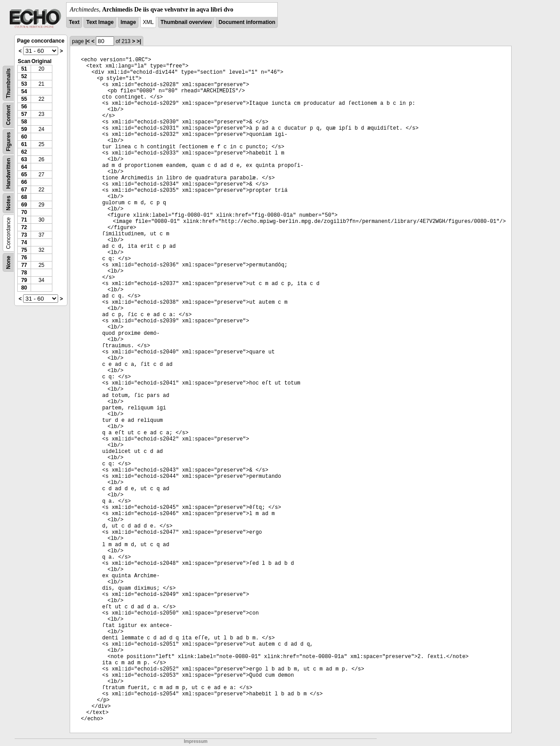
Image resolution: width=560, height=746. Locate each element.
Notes (8, 203)
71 (24, 220)
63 (24, 159)
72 (24, 227)
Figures (8, 141)
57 (24, 114)
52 (24, 76)
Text (74, 22)
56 (24, 107)
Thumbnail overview (186, 22)
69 (24, 205)
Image (128, 22)
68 (24, 197)
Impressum (195, 741)
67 (24, 190)
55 (24, 99)
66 (24, 182)
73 (24, 235)
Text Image (100, 22)
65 (24, 175)
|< (87, 41)
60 (24, 137)
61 (24, 144)
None (8, 262)
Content (8, 115)
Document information (247, 22)
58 (24, 122)
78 (24, 273)
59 (24, 129)
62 (24, 152)
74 (24, 242)
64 (24, 167)
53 (24, 84)
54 (24, 91)
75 (24, 250)
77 (24, 265)
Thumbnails (8, 83)
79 (24, 280)
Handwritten (8, 173)
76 (24, 258)
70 (24, 212)
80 (24, 288)
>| (139, 41)
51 (24, 69)
